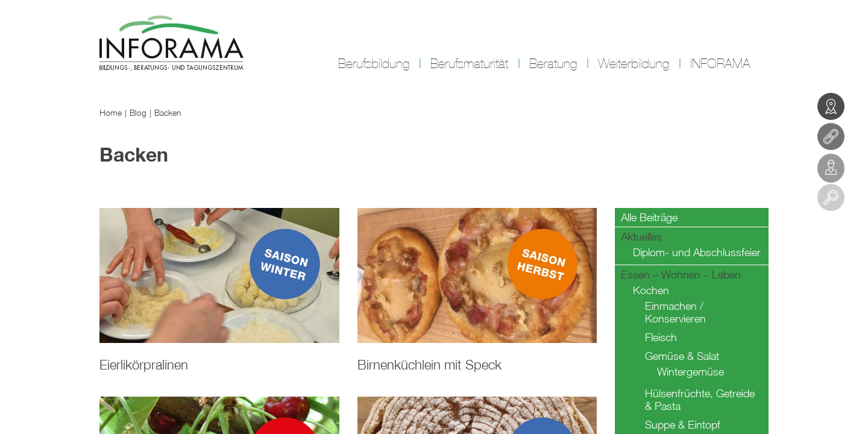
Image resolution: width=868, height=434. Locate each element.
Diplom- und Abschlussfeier (697, 252)
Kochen (651, 290)
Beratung (553, 64)
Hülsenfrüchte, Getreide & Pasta (700, 400)
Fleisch (661, 337)
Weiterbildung (634, 64)
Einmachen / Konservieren (675, 312)
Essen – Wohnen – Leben (681, 275)
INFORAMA (720, 64)
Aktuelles (641, 237)
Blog (138, 112)
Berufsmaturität (469, 64)
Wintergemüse (690, 372)
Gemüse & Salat (682, 356)
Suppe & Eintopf (683, 425)
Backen (168, 112)
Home (111, 112)
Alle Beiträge (649, 217)
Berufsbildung (374, 64)
